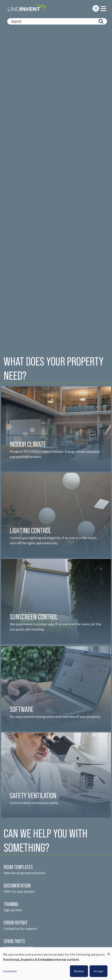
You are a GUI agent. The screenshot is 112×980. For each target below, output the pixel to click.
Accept (99, 971)
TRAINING (11, 904)
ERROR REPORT (16, 923)
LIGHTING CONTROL (30, 531)
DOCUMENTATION (17, 886)
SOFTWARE (22, 709)
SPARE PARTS (14, 941)
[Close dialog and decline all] (109, 952)
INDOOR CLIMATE (29, 444)
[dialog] (56, 965)
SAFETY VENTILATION (33, 796)
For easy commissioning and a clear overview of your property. (55, 717)
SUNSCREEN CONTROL (34, 617)
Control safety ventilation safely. (34, 803)
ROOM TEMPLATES (18, 867)
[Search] (55, 21)
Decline (79, 971)
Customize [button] (10, 971)
